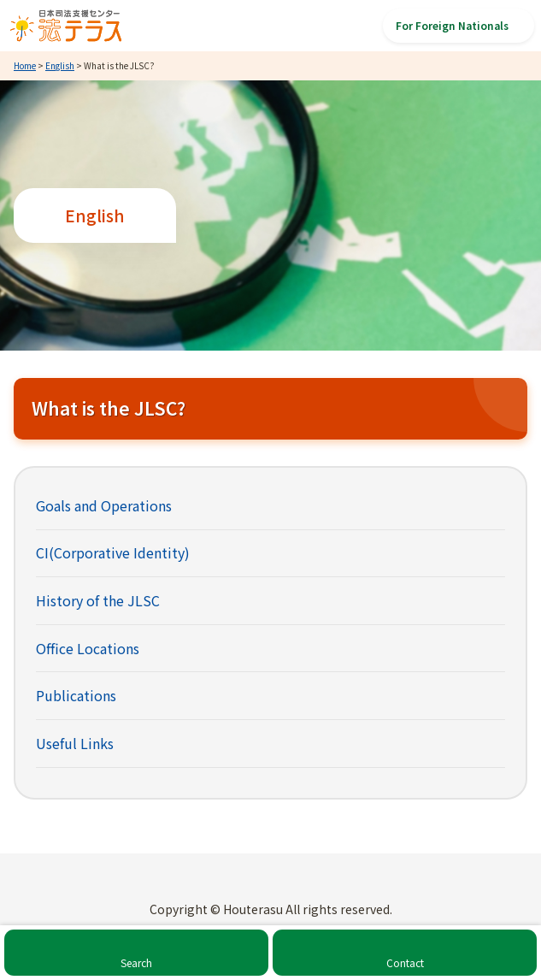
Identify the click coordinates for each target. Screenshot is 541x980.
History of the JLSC (98, 600)
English (60, 65)
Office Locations (88, 648)
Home (25, 65)
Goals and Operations (104, 505)
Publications (76, 695)
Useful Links (75, 743)
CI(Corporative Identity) (113, 552)
